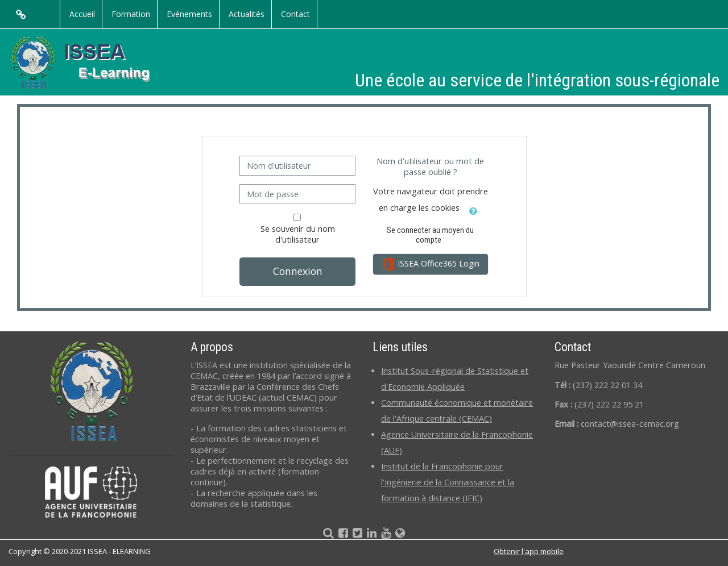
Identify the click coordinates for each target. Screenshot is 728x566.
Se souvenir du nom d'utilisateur (298, 234)
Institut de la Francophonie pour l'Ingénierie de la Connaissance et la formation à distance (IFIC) (448, 482)
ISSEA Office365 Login (431, 264)
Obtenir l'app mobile (529, 551)
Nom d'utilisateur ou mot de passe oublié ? (430, 167)
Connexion (298, 271)
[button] (473, 209)
